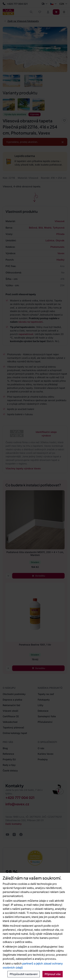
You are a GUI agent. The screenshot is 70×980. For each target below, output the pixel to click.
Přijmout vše (53, 974)
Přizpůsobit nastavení (24, 974)
